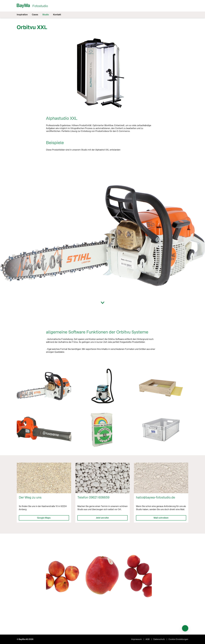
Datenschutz (159, 639)
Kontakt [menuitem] (57, 15)
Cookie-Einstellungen (178, 639)
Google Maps (44, 518)
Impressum (137, 639)
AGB (148, 639)
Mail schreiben (161, 518)
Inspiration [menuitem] (22, 15)
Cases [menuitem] (35, 15)
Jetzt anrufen (102, 518)
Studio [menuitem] (46, 15)
